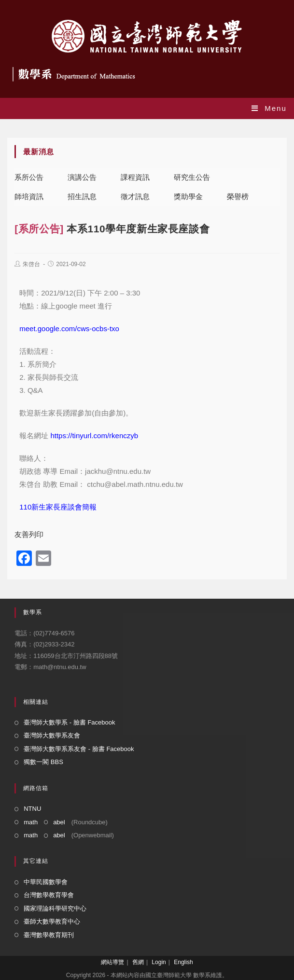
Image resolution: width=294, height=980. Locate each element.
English (183, 962)
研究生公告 (192, 177)
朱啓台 (31, 264)
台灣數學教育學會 (49, 895)
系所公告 (29, 177)
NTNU (32, 809)
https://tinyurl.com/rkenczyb (94, 436)
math (31, 822)
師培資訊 (29, 196)
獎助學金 (188, 196)
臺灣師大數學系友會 (52, 735)
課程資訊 (135, 177)
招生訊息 (82, 196)
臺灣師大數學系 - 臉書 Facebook (69, 722)
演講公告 (82, 177)
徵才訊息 (135, 196)
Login (159, 962)
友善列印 (29, 534)
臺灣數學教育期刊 (49, 935)
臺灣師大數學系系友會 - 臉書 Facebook (79, 749)
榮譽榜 (238, 196)
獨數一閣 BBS (43, 762)
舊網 (138, 962)
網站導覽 (112, 962)
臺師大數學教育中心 (52, 921)
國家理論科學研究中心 (55, 908)
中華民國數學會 (46, 882)
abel (59, 822)
